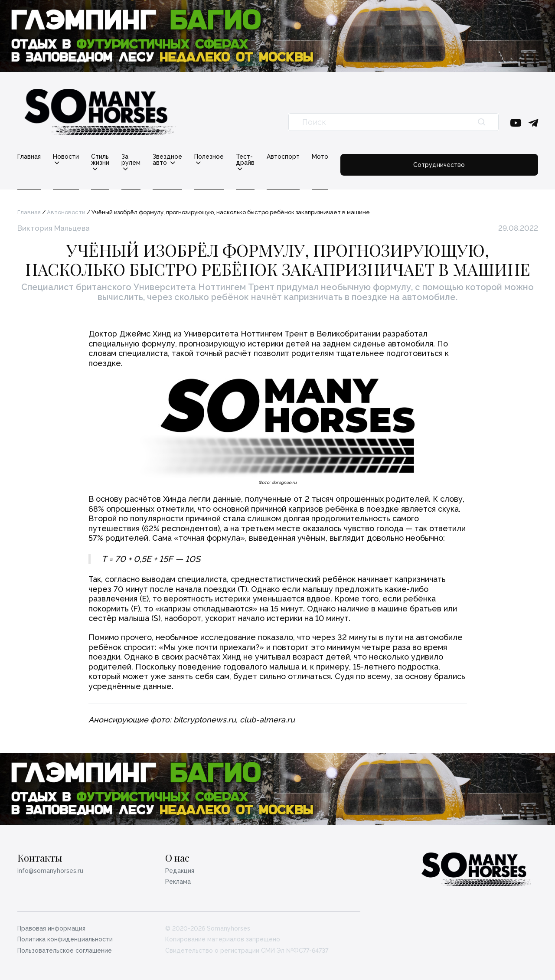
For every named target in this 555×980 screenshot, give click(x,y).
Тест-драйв (340, 157)
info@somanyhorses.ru (50, 865)
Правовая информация (51, 922)
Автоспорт (395, 157)
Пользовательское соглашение (65, 944)
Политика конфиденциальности (65, 933)
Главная (29, 157)
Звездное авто (229, 157)
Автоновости (66, 206)
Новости (66, 157)
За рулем (172, 157)
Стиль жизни (119, 157)
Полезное (287, 157)
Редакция (180, 865)
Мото (432, 157)
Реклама (178, 875)
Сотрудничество (495, 160)
